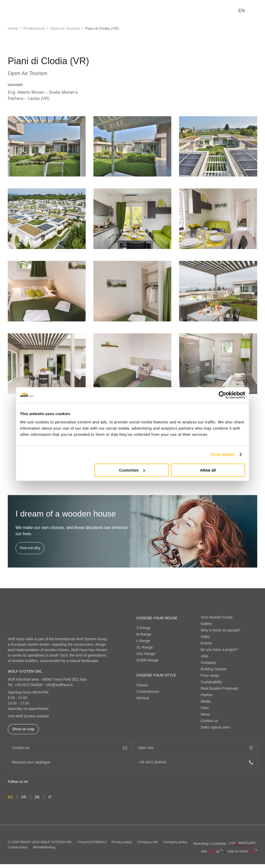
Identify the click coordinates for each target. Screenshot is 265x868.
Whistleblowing (44, 847)
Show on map (23, 729)
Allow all (208, 470)
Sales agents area (215, 727)
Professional (34, 28)
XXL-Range (146, 654)
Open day (196, 748)
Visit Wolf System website (28, 716)
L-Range (143, 641)
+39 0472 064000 (29, 685)
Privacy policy (122, 842)
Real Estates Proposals (220, 688)
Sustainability (212, 682)
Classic (142, 685)
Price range (210, 675)
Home (13, 28)
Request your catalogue (69, 762)
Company (209, 663)
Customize (132, 470)
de (37, 797)
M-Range (144, 634)
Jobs (205, 656)
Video (205, 637)
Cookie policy (18, 847)
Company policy (175, 842)
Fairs (205, 708)
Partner (207, 695)
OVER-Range (148, 660)
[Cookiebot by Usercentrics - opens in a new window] (222, 395)
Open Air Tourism (65, 28)
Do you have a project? (219, 650)
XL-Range (145, 647)
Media (206, 701)
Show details (223, 454)
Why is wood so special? (221, 630)
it (50, 797)
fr (24, 797)
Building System (214, 669)
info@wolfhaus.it (59, 685)
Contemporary (148, 692)
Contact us (209, 721)
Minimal (143, 698)
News (205, 714)
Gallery (207, 624)
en (242, 11)
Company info (148, 842)
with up (212, 851)
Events (206, 643)
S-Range (143, 628)
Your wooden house (217, 617)
